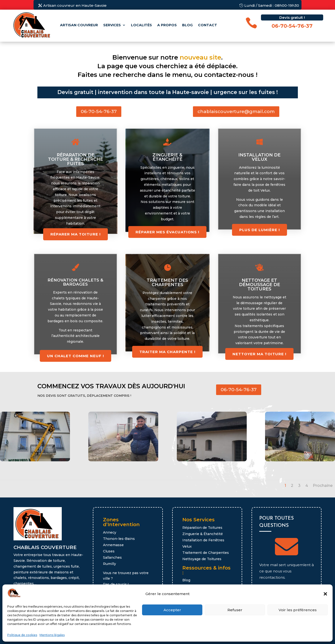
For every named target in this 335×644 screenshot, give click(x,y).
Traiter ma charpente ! (167, 352)
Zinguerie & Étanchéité (203, 534)
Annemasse (113, 545)
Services (112, 25)
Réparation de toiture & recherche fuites (75, 159)
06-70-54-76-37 (99, 111)
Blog (187, 25)
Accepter (172, 610)
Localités (141, 25)
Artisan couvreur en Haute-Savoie (75, 5)
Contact (208, 25)
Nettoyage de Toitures (202, 559)
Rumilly (109, 564)
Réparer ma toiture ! (75, 234)
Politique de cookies (22, 635)
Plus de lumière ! (260, 230)
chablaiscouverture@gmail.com (236, 111)
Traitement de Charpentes (206, 553)
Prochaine (323, 486)
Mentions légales (52, 635)
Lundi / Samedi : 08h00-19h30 (272, 5)
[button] (325, 594)
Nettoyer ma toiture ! (259, 354)
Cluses (109, 551)
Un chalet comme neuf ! (75, 356)
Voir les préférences (298, 610)
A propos (167, 25)
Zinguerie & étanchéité (167, 157)
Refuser (235, 610)
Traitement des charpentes (167, 282)
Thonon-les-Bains (119, 539)
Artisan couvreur (79, 25)
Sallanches (112, 557)
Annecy (110, 532)
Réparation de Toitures (202, 528)
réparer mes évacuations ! (167, 232)
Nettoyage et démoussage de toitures (260, 285)
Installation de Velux (259, 157)
